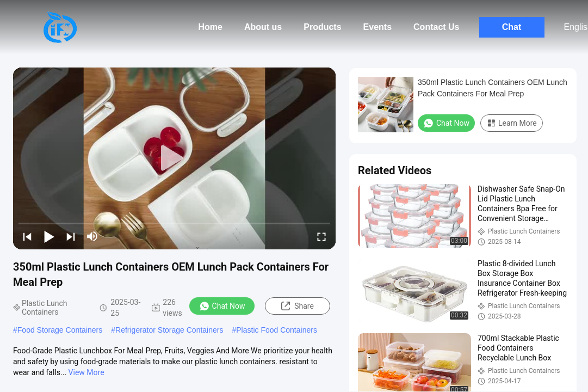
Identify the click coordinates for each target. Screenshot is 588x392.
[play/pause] (49, 236)
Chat (512, 27)
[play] (175, 158)
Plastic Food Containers (277, 330)
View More (86, 372)
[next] (71, 236)
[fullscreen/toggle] (321, 236)
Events (377, 27)
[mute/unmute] (92, 236)
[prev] (27, 236)
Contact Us (436, 27)
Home (210, 27)
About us (263, 27)
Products (322, 27)
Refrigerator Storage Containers (169, 330)
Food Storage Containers (60, 330)
